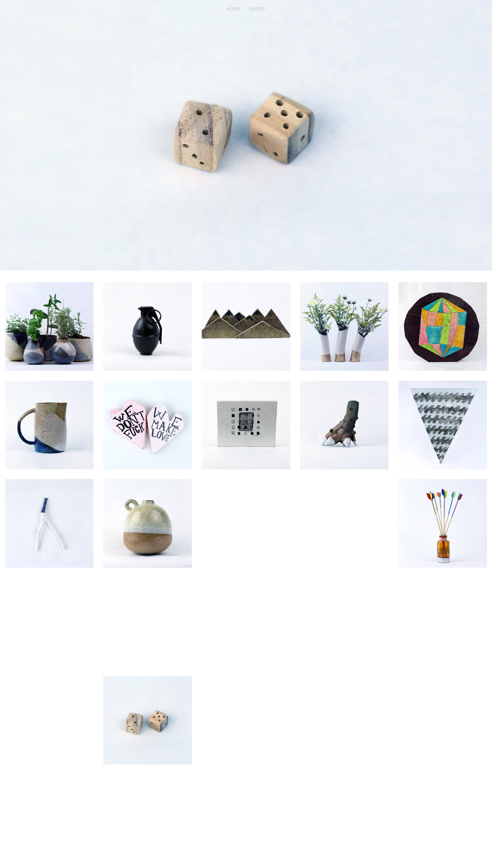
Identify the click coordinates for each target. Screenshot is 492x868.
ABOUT (257, 9)
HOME (234, 9)
